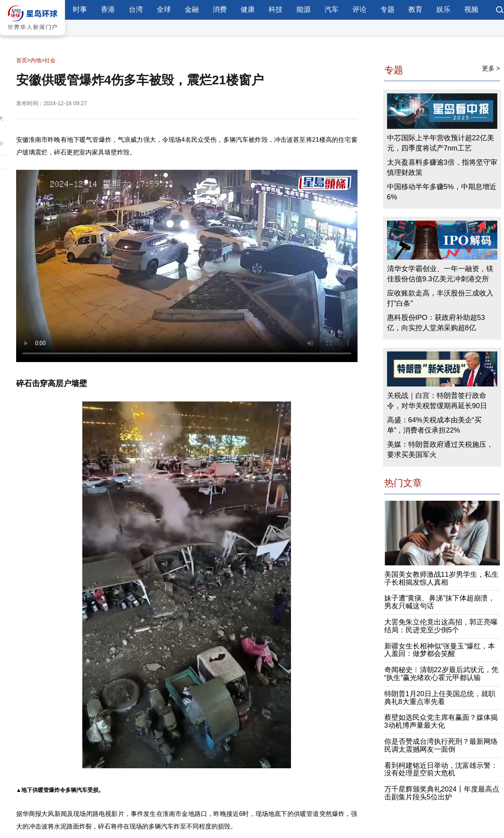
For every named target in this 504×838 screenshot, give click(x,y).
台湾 (136, 9)
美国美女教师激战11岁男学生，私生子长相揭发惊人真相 (441, 578)
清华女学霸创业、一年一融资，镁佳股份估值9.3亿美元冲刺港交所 (440, 274)
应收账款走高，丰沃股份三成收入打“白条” (440, 298)
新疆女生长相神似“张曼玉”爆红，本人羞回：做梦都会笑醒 (440, 650)
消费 (220, 9)
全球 (164, 9)
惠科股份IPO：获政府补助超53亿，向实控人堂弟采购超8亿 (436, 323)
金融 (192, 9)
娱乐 (443, 9)
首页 (22, 60)
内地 (36, 60)
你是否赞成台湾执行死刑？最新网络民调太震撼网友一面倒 (441, 745)
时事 (80, 9)
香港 (108, 9)
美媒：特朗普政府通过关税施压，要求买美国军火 (440, 450)
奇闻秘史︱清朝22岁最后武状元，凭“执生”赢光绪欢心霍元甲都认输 (441, 674)
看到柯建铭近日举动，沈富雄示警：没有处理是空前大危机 (441, 769)
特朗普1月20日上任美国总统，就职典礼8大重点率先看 (440, 698)
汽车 (332, 9)
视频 (471, 9)
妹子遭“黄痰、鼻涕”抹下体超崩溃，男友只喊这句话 (440, 602)
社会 (50, 60)
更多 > (491, 68)
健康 (248, 9)
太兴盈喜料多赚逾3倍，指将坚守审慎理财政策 (442, 167)
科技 (276, 9)
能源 (304, 9)
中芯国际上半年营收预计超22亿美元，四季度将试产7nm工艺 (441, 143)
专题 (387, 9)
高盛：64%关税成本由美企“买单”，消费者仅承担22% (434, 425)
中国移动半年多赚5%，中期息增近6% (442, 192)
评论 (359, 9)
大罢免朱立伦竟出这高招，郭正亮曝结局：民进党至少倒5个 (441, 626)
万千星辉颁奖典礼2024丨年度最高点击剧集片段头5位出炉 (442, 793)
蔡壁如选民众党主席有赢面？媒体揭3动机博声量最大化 (441, 721)
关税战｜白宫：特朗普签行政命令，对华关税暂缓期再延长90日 (437, 401)
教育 (415, 9)
